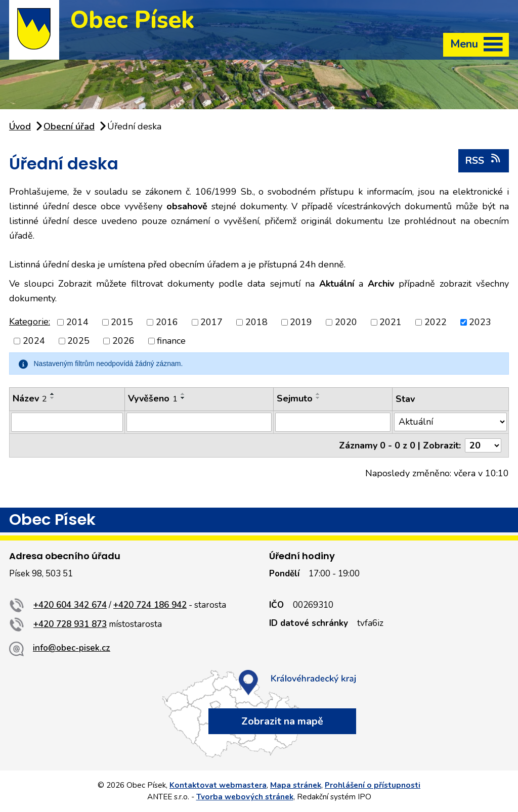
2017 (211, 322)
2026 (123, 341)
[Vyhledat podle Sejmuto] (333, 422)
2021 (391, 322)
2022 (436, 322)
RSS (483, 160)
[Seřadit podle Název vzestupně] (53, 394)
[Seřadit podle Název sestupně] (53, 398)
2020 (346, 322)
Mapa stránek (296, 785)
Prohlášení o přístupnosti (373, 785)
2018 (256, 322)
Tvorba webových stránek (245, 797)
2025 (78, 341)
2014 (77, 322)
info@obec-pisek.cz (72, 648)
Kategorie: (30, 322)
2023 (480, 322)
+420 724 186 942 (150, 605)
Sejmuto (295, 398)
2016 (167, 322)
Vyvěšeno (153, 398)
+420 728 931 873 (70, 624)
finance (171, 341)
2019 (301, 322)
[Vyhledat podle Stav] (450, 422)
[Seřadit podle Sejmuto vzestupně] (318, 394)
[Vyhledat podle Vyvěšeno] (199, 422)
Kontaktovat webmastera (218, 785)
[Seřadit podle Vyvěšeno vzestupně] (183, 394)
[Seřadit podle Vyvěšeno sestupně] (183, 398)
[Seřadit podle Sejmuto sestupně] (318, 398)
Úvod (20, 126)
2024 (34, 341)
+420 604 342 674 (70, 605)
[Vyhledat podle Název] (67, 422)
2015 (122, 322)
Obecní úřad (69, 126)
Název (30, 398)
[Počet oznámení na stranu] (483, 445)
